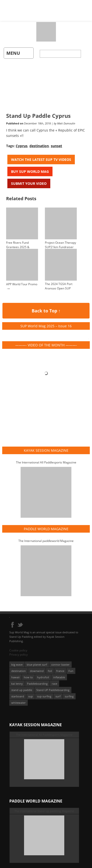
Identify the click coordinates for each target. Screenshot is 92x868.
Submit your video (29, 183)
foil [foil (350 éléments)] (50, 671)
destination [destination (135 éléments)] (19, 671)
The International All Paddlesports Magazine (46, 462)
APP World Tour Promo (22, 284)
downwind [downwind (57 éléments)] (37, 671)
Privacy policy (19, 654)
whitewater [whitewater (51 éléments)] (19, 703)
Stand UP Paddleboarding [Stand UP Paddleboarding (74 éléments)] (53, 690)
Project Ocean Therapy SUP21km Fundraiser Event (60, 247)
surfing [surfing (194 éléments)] (69, 696)
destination (39, 146)
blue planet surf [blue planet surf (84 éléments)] (37, 665)
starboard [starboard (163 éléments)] (18, 696)
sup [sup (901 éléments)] (31, 696)
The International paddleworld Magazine (46, 541)
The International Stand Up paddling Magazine (44, 811)
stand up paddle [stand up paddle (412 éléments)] (22, 690)
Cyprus (22, 146)
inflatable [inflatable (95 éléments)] (59, 677)
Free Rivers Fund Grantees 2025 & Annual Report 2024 (20, 247)
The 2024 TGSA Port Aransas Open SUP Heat (59, 288)
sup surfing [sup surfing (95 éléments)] (44, 696)
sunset (56, 146)
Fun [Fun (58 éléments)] (71, 671)
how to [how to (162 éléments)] (28, 677)
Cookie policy (18, 650)
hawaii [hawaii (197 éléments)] (15, 677)
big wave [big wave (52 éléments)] (17, 665)
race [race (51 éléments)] (54, 684)
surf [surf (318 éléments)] (58, 696)
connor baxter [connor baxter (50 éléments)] (60, 665)
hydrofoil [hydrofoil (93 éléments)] (43, 677)
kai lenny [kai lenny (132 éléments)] (17, 684)
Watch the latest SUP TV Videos (41, 159)
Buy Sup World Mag (30, 171)
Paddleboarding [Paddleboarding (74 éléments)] (37, 684)
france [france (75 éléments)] (60, 671)
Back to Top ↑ (46, 311)
